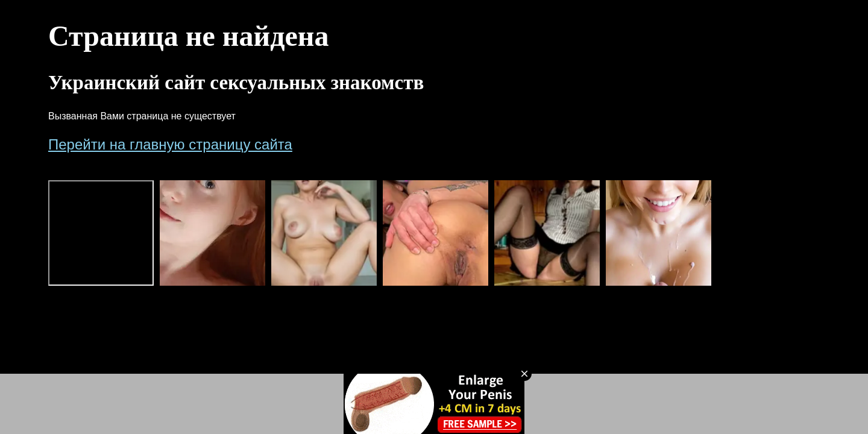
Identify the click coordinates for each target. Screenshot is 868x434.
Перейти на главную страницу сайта (170, 144)
